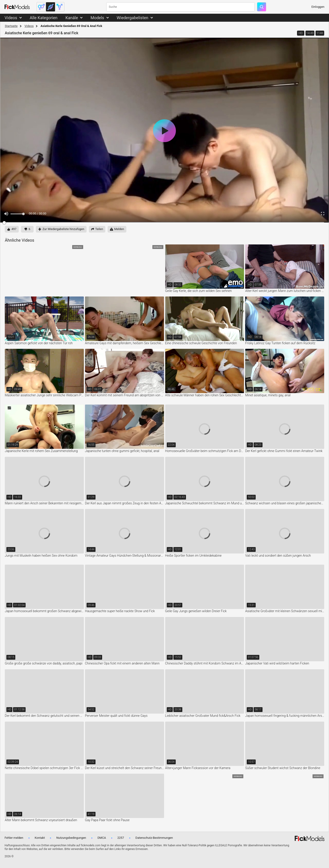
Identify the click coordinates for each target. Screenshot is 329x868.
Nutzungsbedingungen (71, 838)
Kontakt (40, 838)
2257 (121, 838)
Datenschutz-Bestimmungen (154, 838)
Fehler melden (14, 838)
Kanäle (72, 18)
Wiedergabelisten (133, 18)
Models (97, 18)
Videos (11, 18)
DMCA (102, 838)
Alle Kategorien (44, 18)
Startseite (11, 26)
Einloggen (318, 7)
